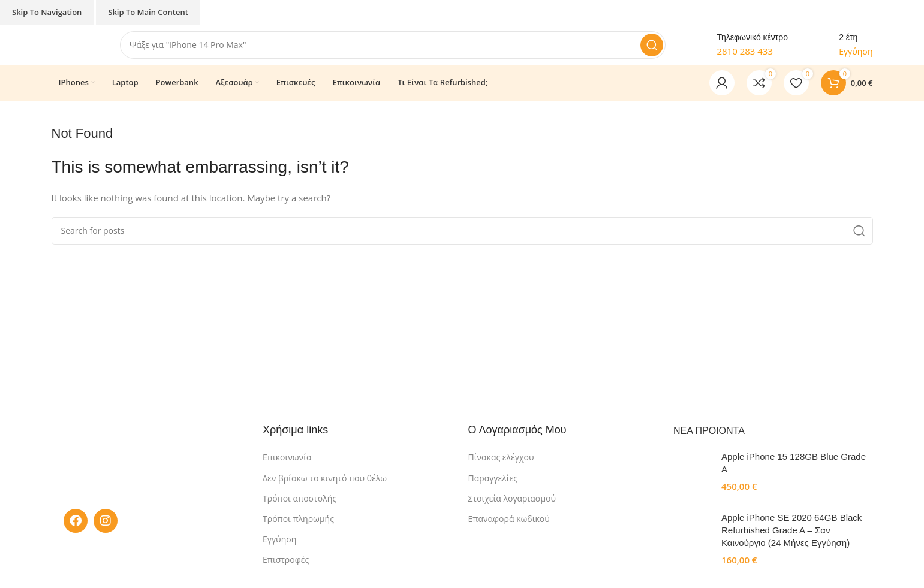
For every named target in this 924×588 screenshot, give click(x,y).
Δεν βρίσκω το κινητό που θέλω (325, 486)
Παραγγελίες (493, 486)
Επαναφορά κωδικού (509, 527)
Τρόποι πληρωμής (298, 527)
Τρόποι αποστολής (300, 507)
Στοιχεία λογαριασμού (512, 507)
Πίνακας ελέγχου (501, 466)
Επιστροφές (286, 568)
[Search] (399, 49)
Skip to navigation (47, 12)
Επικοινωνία (287, 466)
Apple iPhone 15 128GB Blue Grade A (794, 471)
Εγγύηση (279, 548)
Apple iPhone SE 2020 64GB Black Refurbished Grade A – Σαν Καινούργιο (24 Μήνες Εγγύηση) (791, 539)
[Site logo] (79, 48)
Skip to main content (148, 12)
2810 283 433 (745, 55)
